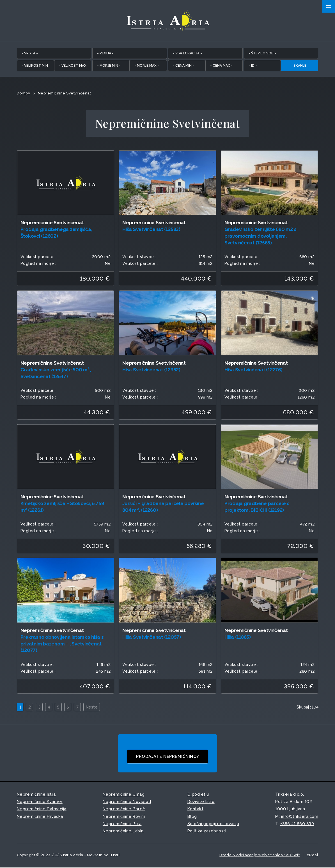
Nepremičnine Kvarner (40, 802)
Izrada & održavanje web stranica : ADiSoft (260, 855)
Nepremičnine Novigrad (127, 802)
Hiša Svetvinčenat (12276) (253, 370)
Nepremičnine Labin (123, 831)
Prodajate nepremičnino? (168, 757)
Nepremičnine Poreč (124, 809)
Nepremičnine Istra (36, 795)
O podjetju (198, 795)
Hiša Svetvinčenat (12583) (151, 230)
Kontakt (196, 809)
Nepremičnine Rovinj (124, 817)
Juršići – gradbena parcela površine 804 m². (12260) (163, 507)
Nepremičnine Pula (122, 824)
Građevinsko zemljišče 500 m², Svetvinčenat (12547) (56, 373)
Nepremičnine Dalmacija (42, 809)
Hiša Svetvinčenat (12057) (152, 637)
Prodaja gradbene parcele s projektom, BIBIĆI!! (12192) (257, 507)
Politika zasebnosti (207, 831)
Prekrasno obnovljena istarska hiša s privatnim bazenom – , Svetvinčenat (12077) (62, 644)
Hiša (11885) (238, 637)
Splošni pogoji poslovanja (213, 824)
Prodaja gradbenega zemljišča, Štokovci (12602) (56, 233)
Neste (93, 708)
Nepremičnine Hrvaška (40, 817)
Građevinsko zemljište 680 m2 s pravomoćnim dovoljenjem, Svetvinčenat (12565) (261, 236)
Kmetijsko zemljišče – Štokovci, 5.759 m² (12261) (62, 507)
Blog (192, 817)
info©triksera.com (300, 817)
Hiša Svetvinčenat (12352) (151, 370)
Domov (24, 93)
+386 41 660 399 (297, 824)
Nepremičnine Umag (124, 795)
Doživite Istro (201, 802)
